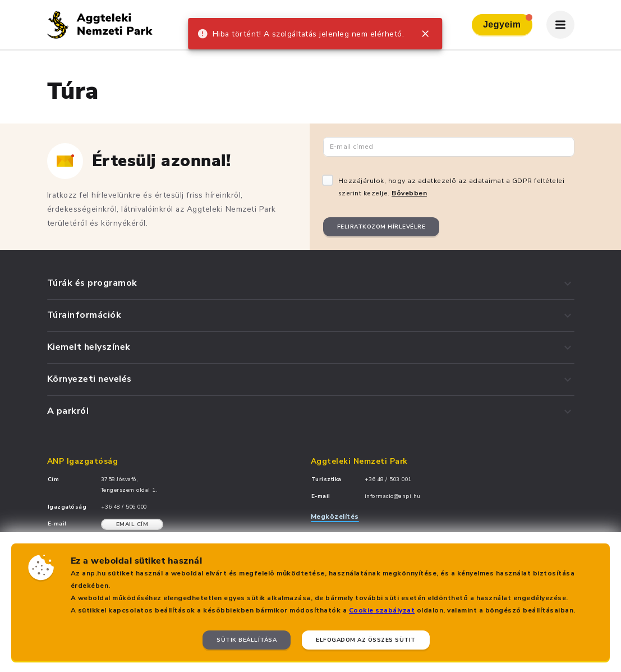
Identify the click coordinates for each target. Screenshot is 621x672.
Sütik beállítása (247, 640)
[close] (425, 34)
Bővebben (409, 193)
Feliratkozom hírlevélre (381, 227)
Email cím (132, 524)
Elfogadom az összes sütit (366, 640)
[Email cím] (449, 147)
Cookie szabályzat (382, 610)
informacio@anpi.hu (393, 496)
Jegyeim (508, 22)
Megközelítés (335, 516)
